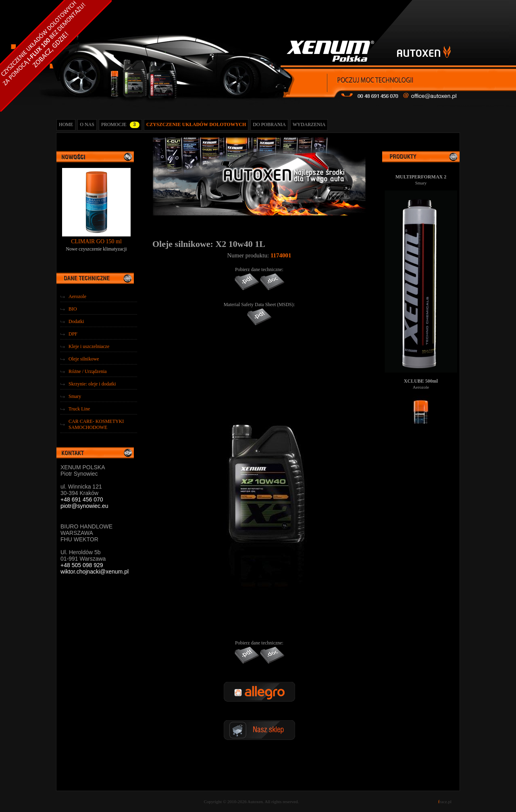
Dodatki (76, 321)
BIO (73, 309)
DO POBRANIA (269, 124)
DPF (73, 334)
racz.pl (445, 802)
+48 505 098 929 (82, 565)
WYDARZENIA (309, 124)
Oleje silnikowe (84, 359)
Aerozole (77, 296)
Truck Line (79, 409)
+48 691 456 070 (82, 499)
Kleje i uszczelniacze (89, 346)
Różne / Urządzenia (88, 371)
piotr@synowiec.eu (84, 506)
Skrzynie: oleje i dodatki (92, 384)
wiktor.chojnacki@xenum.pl (95, 572)
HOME (66, 124)
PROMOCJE (120, 125)
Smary (75, 396)
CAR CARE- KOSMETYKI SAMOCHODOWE (96, 424)
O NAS (87, 124)
